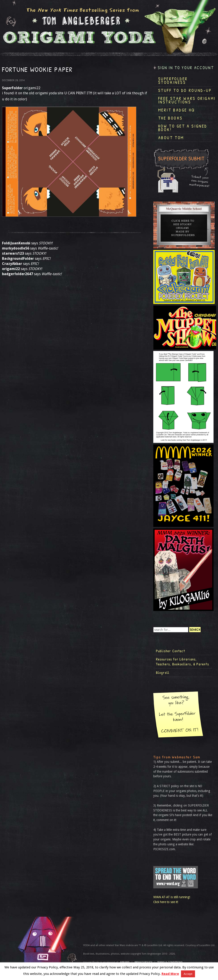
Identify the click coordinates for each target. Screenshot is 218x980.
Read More (170, 974)
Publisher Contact (170, 651)
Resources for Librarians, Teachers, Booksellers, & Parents (183, 662)
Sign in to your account (186, 68)
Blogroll (163, 673)
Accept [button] (188, 974)
